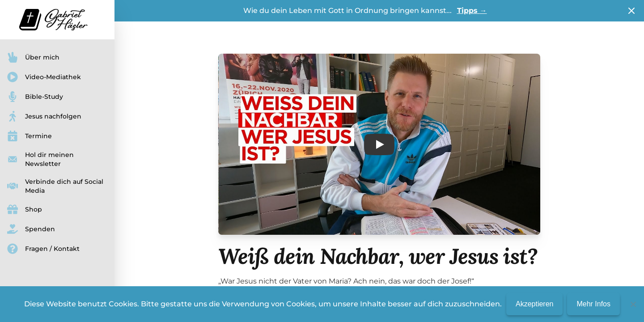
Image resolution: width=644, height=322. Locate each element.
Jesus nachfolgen (44, 116)
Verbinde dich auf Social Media (55, 186)
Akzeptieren (535, 304)
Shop (25, 209)
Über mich (33, 57)
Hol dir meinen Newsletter (40, 159)
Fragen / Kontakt (43, 249)
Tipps (472, 11)
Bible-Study (35, 97)
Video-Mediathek (44, 77)
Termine (30, 136)
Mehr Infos (593, 304)
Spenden (31, 229)
